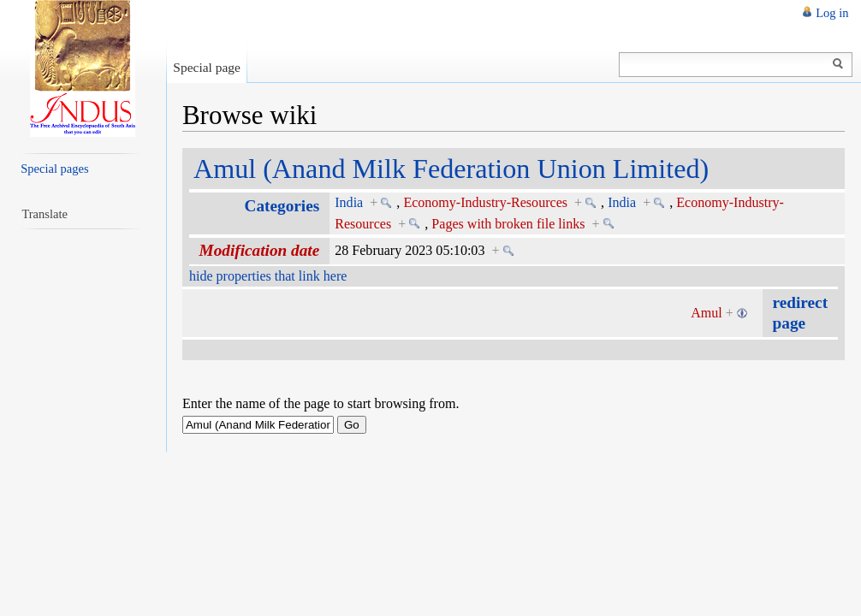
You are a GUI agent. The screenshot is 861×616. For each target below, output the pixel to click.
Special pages (54, 169)
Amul (707, 313)
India (349, 202)
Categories (282, 206)
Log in (832, 13)
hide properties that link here (268, 276)
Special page (207, 67)
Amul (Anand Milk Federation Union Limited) (451, 169)
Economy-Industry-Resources (485, 202)
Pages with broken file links (508, 224)
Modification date (260, 250)
